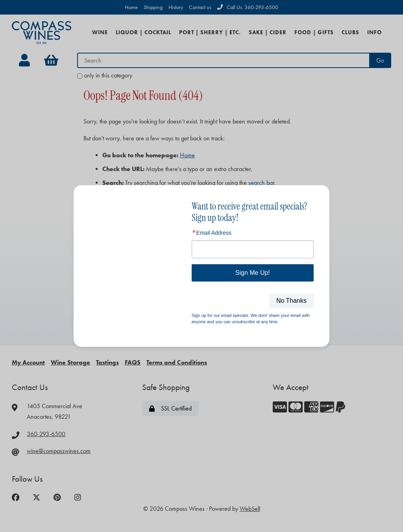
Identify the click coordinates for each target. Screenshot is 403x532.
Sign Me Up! (253, 273)
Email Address (214, 233)
